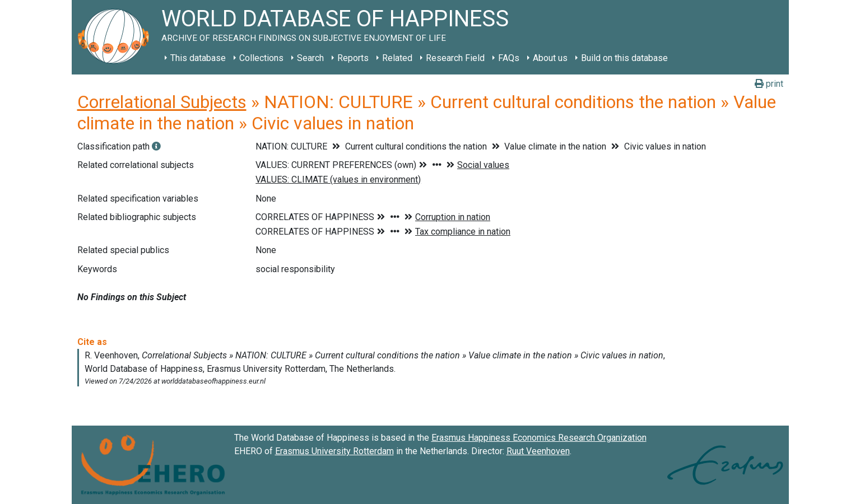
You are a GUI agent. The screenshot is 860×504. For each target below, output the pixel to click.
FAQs (509, 58)
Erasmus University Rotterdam (334, 451)
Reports (353, 58)
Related (397, 58)
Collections (261, 58)
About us (550, 58)
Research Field (455, 58)
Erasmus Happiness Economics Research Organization (539, 438)
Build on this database (624, 58)
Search (310, 58)
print (769, 84)
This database (198, 58)
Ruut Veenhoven (538, 451)
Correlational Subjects (162, 102)
